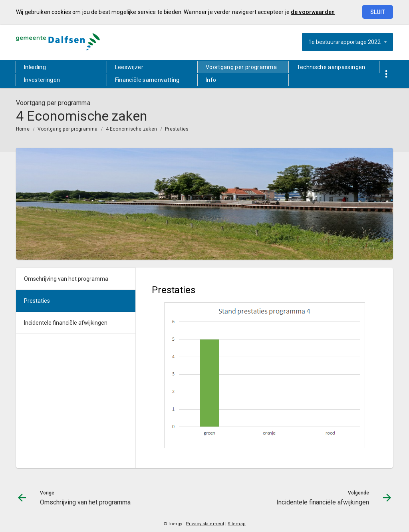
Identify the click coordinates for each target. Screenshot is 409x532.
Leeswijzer (129, 67)
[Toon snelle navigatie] (386, 74)
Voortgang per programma (241, 67)
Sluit (378, 12)
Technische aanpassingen (331, 67)
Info (211, 80)
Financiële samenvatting (147, 80)
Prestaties (177, 129)
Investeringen (42, 80)
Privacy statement (205, 524)
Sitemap (237, 524)
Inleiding (35, 67)
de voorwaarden (313, 12)
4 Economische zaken (132, 129)
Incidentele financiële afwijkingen (66, 323)
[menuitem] (61, 67)
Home (23, 129)
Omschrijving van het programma (66, 279)
